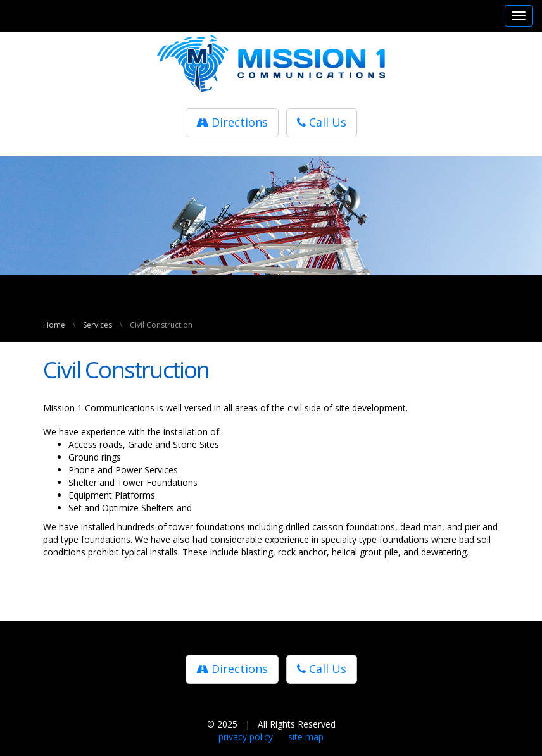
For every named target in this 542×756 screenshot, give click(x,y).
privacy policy (246, 737)
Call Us (322, 122)
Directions (232, 122)
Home (54, 325)
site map (306, 737)
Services (98, 325)
